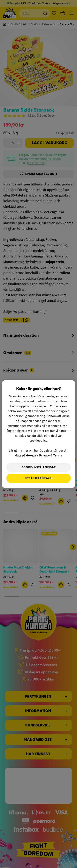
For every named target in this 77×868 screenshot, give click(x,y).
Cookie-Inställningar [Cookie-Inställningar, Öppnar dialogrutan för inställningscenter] (39, 467)
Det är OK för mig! (38, 478)
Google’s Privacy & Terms (44, 455)
